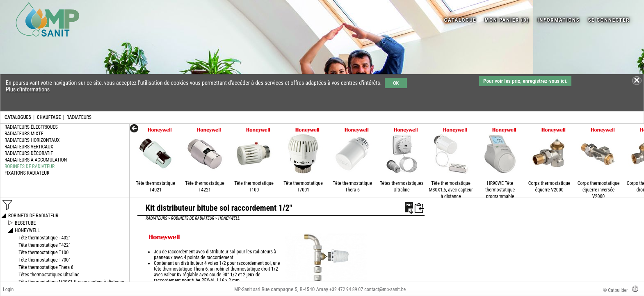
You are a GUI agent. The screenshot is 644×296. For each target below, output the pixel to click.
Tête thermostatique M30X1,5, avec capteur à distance (451, 190)
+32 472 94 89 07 (346, 289)
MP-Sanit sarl (247, 289)
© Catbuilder (615, 290)
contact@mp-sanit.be (385, 289)
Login (8, 289)
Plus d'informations (28, 89)
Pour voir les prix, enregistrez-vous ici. (525, 81)
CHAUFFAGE (49, 117)
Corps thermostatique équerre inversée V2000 (599, 190)
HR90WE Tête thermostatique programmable (500, 190)
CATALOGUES (18, 117)
